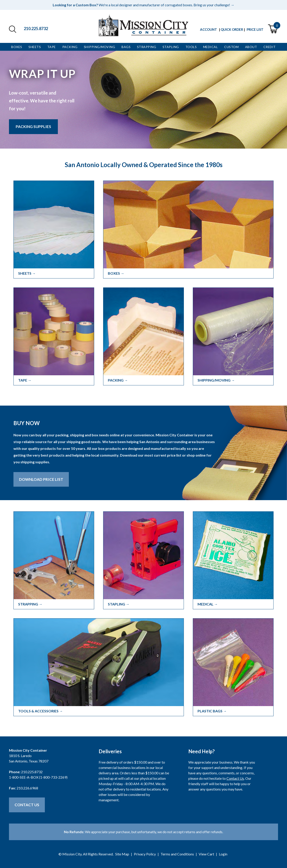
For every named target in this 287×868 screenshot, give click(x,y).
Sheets (35, 47)
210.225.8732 (36, 29)
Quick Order (232, 29)
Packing (70, 47)
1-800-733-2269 (53, 777)
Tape (52, 47)
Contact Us (27, 805)
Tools (191, 47)
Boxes (17, 47)
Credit (270, 47)
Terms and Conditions (177, 854)
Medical (211, 47)
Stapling (171, 47)
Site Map (122, 854)
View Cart (206, 854)
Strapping (147, 47)
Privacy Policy (145, 854)
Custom (231, 47)
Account (209, 29)
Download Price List (41, 479)
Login (223, 854)
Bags (126, 47)
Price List (255, 29)
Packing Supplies (33, 127)
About (251, 47)
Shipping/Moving (100, 47)
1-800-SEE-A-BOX (24, 777)
